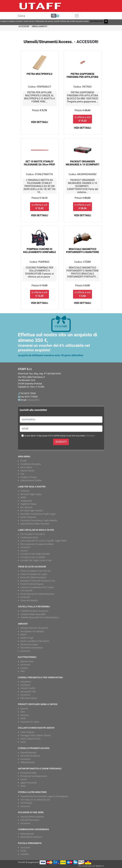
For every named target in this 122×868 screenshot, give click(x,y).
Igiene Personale (29, 783)
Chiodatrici (26, 682)
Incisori (24, 551)
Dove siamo (26, 467)
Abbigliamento (28, 762)
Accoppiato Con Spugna (32, 631)
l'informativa (90, 436)
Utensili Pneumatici (30, 820)
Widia (23, 497)
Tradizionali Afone (29, 537)
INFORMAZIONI (97, 21)
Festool (24, 668)
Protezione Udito (29, 773)
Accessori (25, 547)
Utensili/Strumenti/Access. (48, 42)
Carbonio (25, 491)
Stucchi (24, 709)
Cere (23, 712)
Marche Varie (27, 661)
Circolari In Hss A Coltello (33, 557)
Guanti (24, 779)
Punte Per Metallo (29, 600)
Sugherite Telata (29, 504)
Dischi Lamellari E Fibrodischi (35, 641)
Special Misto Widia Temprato (35, 524)
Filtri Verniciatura (29, 698)
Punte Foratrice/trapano (32, 584)
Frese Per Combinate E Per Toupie (37, 587)
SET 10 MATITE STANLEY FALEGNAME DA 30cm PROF (40, 163)
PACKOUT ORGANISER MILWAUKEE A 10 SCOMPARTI (83, 163)
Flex (23, 671)
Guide (23, 851)
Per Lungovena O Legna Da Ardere (37, 544)
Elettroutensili (27, 834)
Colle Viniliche (27, 732)
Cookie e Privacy (29, 477)
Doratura (25, 715)
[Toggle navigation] (77, 16)
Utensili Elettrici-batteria (32, 817)
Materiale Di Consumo (31, 837)
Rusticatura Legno (29, 644)
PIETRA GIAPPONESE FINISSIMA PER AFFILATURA (83, 76)
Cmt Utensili (26, 591)
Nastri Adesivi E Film (31, 739)
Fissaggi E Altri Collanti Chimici (36, 735)
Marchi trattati (28, 471)
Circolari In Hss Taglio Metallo (35, 554)
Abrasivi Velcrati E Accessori (34, 628)
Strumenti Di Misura (30, 756)
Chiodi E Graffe (28, 688)
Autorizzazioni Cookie (31, 480)
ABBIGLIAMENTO (39, 26)
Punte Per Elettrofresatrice (33, 577)
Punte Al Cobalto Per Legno (34, 574)
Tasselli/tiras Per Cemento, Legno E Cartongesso (44, 796)
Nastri (24, 634)
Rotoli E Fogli (27, 638)
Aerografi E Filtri (28, 692)
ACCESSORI (24, 26)
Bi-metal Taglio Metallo (32, 511)
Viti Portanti (26, 803)
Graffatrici (25, 685)
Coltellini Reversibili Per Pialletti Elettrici (40, 617)
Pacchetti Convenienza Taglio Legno (38, 514)
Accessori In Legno (30, 722)
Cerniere (25, 854)
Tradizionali (26, 501)
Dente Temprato (28, 517)
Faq (22, 474)
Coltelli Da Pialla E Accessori (35, 611)
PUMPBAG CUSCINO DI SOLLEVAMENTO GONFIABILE (40, 251)
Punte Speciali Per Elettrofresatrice (38, 594)
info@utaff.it (33, 400)
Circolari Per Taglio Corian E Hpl (36, 560)
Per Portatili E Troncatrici (33, 534)
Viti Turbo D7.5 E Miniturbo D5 (35, 800)
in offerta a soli (82, 119)
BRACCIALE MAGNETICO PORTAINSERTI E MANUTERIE (83, 251)
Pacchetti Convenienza (32, 648)
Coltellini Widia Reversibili (33, 614)
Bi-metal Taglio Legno (31, 494)
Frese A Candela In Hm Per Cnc (36, 571)
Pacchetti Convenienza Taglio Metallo (39, 520)
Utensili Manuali (28, 753)
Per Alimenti (26, 507)
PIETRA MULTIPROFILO (39, 74)
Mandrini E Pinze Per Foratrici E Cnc (38, 581)
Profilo (24, 461)
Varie (23, 718)
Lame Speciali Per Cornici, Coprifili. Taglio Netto (44, 541)
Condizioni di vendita (31, 464)
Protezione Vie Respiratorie (34, 776)
